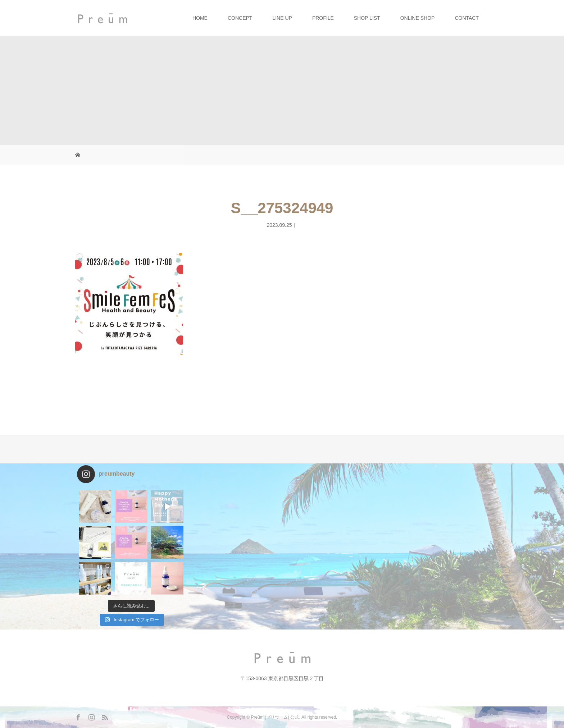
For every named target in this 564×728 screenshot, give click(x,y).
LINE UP (282, 18)
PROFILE (323, 18)
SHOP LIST (367, 18)
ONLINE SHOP (418, 18)
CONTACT (467, 18)
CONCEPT (240, 18)
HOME (200, 18)
